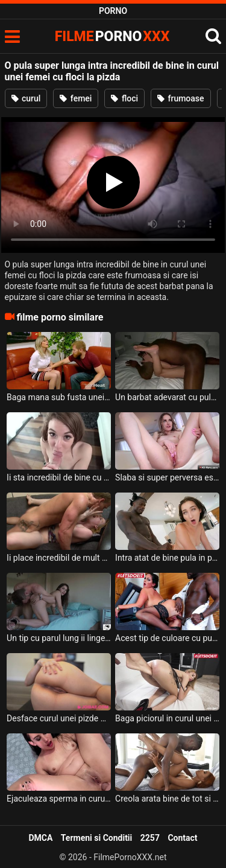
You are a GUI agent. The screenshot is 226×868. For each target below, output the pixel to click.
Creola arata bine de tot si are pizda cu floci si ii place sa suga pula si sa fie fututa (167, 799)
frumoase (181, 98)
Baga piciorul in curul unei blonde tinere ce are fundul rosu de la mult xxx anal (167, 718)
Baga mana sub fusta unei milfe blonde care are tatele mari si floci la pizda (59, 397)
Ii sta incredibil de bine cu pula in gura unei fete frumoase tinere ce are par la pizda (59, 477)
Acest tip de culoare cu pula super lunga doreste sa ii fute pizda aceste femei (167, 638)
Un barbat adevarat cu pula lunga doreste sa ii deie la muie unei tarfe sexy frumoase (167, 397)
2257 (150, 838)
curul (26, 98)
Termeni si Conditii (96, 838)
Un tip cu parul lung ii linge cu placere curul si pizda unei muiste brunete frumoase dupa (59, 638)
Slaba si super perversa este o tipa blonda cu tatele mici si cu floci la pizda (167, 477)
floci (124, 98)
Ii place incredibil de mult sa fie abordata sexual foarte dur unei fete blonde (59, 558)
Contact (182, 838)
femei (76, 98)
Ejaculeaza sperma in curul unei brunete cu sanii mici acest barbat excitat (59, 799)
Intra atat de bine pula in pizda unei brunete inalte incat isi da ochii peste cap (167, 558)
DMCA (40, 838)
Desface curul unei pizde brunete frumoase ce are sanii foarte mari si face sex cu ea (59, 718)
